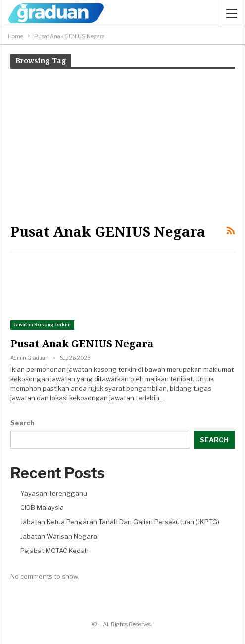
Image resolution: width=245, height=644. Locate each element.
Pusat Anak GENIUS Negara (82, 344)
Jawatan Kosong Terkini (42, 325)
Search (22, 423)
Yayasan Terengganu (54, 493)
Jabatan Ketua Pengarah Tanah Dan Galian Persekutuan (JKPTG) (120, 522)
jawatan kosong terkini (102, 369)
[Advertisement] (122, 145)
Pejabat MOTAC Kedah (54, 551)
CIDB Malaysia (42, 507)
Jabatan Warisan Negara (59, 536)
